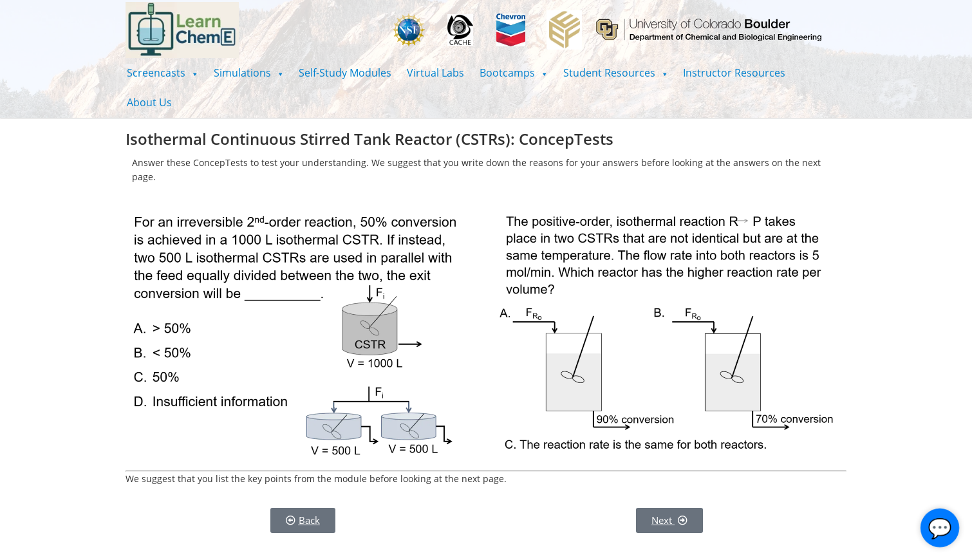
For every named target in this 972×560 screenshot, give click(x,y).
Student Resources (616, 73)
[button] (163, 73)
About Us (149, 102)
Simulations (249, 73)
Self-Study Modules (345, 73)
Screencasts (163, 73)
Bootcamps (514, 73)
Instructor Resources (734, 73)
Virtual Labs (435, 73)
